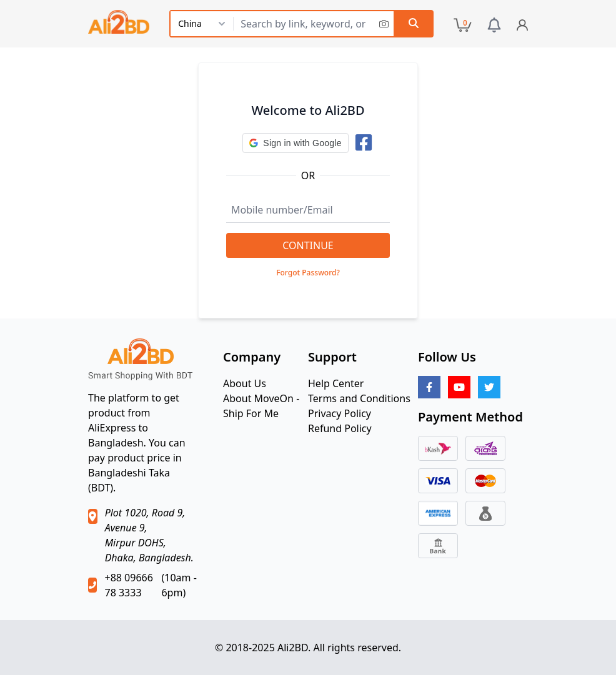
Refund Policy (340, 428)
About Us (245, 383)
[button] (295, 143)
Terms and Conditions (359, 398)
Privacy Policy (340, 413)
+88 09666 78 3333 (128, 585)
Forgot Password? (308, 273)
